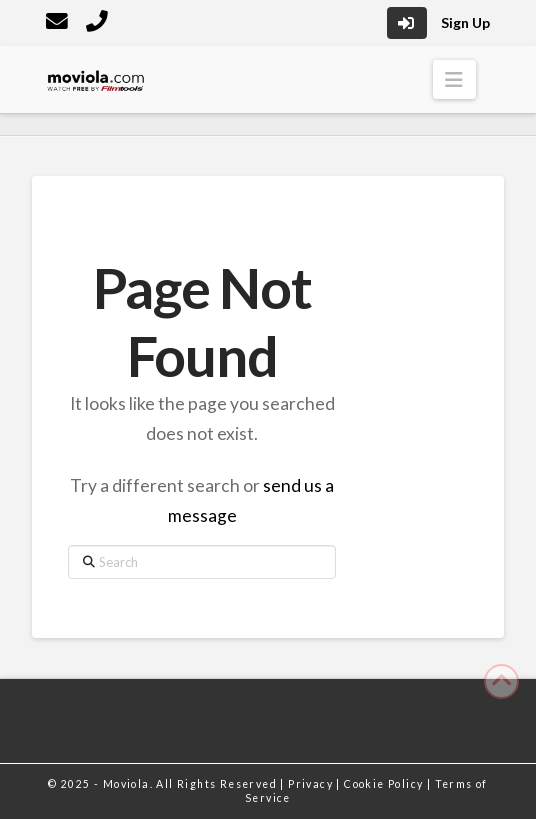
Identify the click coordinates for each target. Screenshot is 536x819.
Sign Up (465, 22)
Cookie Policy (385, 784)
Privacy (312, 784)
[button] (454, 79)
